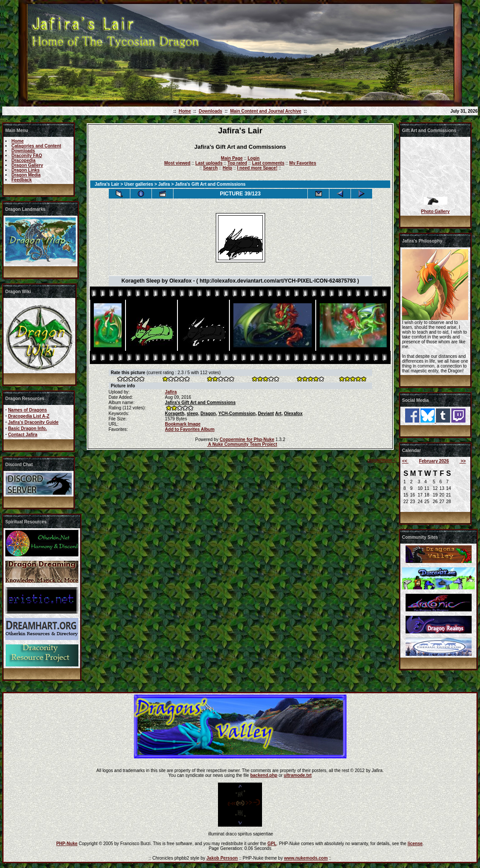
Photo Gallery (435, 211)
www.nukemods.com (306, 858)
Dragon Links (26, 170)
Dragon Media (26, 175)
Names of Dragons (27, 410)
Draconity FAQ (27, 156)
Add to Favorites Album (190, 429)
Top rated (237, 163)
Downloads (210, 111)
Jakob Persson (222, 858)
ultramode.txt (297, 775)
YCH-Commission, (238, 414)
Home (185, 111)
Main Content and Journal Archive (266, 111)
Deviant (266, 414)
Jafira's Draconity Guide (33, 422)
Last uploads (209, 163)
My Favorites (303, 163)
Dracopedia (23, 160)
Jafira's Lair (107, 184)
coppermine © (382, 460)
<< (405, 461)
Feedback (22, 180)
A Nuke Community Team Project (242, 444)
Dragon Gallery (27, 165)
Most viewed (177, 163)
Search (210, 168)
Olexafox (293, 414)
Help (227, 168)
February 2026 (434, 461)
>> (462, 461)
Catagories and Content (36, 146)
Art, (279, 414)
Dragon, (209, 414)
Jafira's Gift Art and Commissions (200, 403)
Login (253, 158)
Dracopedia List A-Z (29, 416)
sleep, (193, 414)
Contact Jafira (23, 435)
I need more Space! (257, 168)
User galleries (139, 184)
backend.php (264, 775)
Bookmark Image (183, 424)
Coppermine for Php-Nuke (247, 440)
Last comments (268, 163)
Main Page (232, 158)
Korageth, (175, 414)
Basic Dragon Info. (27, 428)
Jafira (164, 184)
